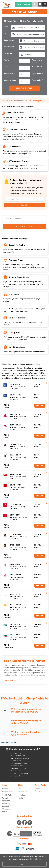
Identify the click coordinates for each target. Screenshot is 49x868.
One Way (25, 21)
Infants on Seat (10, 80)
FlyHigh (5, 789)
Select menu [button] (24, 4)
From (6, 27)
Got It (24, 864)
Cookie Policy (7, 795)
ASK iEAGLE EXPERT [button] (25, 226)
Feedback (22, 795)
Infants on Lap (9, 73)
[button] (35, 4)
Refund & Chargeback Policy (7, 809)
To (5, 33)
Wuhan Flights (36, 101)
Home (7, 101)
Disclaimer (6, 803)
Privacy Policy (7, 792)
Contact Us (23, 792)
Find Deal (40, 406)
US (26, 101)
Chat (20, 789)
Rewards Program (38, 790)
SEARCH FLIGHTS (24, 88)
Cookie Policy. (36, 859)
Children (7, 67)
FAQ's (21, 798)
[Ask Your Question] (24, 219)
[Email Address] (24, 199)
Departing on (9, 40)
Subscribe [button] (25, 205)
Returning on (9, 47)
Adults (6, 60)
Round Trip (10, 21)
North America (17, 101)
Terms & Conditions (6, 799)
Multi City (39, 21)
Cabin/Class (8, 53)
